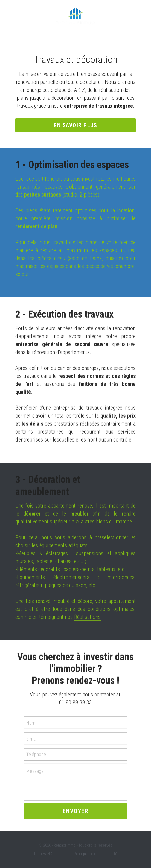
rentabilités (28, 187)
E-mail (32, 741)
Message (35, 774)
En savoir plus (75, 125)
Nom (31, 725)
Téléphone (36, 757)
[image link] (75, 16)
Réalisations (87, 619)
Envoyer (76, 814)
